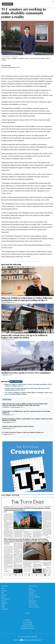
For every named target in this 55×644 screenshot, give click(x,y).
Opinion (4, 595)
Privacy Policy (33, 605)
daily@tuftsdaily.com (27, 628)
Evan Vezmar (7, 415)
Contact (31, 593)
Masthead (32, 591)
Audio (3, 605)
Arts (3, 593)
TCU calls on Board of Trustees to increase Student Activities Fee (23, 432)
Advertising (32, 601)
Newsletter (5, 609)
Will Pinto (5, 375)
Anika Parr (6, 407)
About (31, 589)
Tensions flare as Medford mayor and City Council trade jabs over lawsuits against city (26, 412)
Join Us (31, 599)
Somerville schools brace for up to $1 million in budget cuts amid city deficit (24, 336)
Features (4, 591)
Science (4, 601)
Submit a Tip (33, 595)
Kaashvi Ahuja (7, 66)
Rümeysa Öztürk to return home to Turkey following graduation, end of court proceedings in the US (27, 299)
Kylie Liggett (7, 428)
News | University (16, 381)
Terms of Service (34, 607)
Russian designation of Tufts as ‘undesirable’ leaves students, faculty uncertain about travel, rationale (27, 420)
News (3, 589)
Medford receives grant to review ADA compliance (26, 373)
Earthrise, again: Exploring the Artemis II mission (18, 426)
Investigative (5, 599)
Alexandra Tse (7, 340)
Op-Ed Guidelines (35, 597)
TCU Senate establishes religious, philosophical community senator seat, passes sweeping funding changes (29, 393)
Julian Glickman (7, 302)
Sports (3, 597)
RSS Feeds (32, 603)
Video (3, 607)
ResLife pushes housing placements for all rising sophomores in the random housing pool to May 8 (27, 389)
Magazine (4, 603)
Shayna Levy (7, 434)
